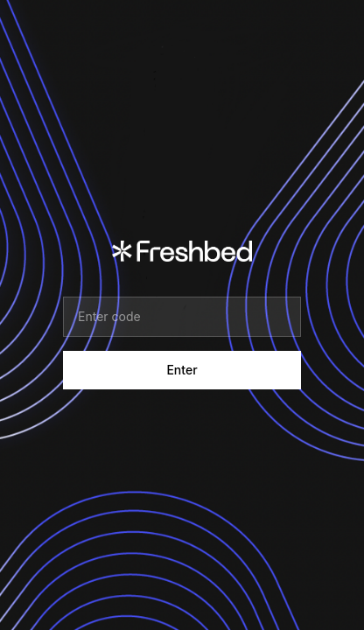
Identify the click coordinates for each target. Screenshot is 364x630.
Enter (182, 370)
